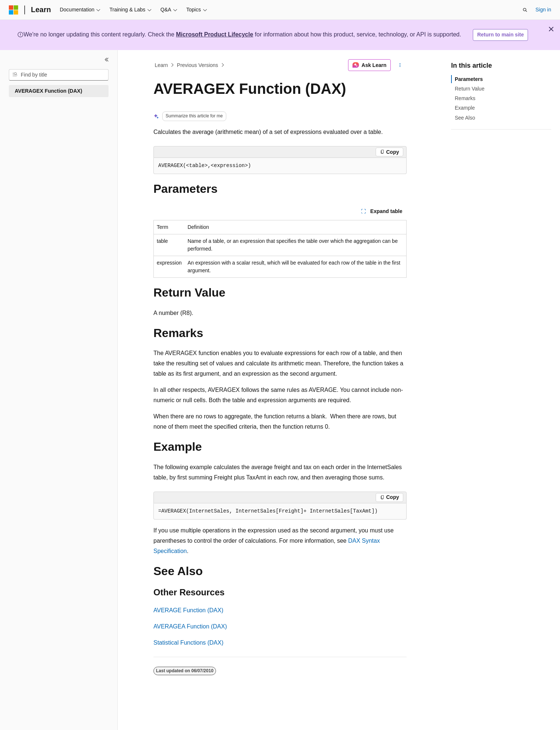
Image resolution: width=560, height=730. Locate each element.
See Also (465, 118)
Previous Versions (198, 65)
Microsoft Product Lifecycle (215, 34)
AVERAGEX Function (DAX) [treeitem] (48, 91)
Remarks (465, 98)
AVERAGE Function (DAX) (188, 610)
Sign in (543, 10)
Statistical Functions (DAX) (188, 643)
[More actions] (400, 65)
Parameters (469, 79)
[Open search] (525, 10)
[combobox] (59, 75)
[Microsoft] (14, 10)
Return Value (470, 89)
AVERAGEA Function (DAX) (190, 626)
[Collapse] (107, 60)
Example (465, 108)
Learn (162, 65)
